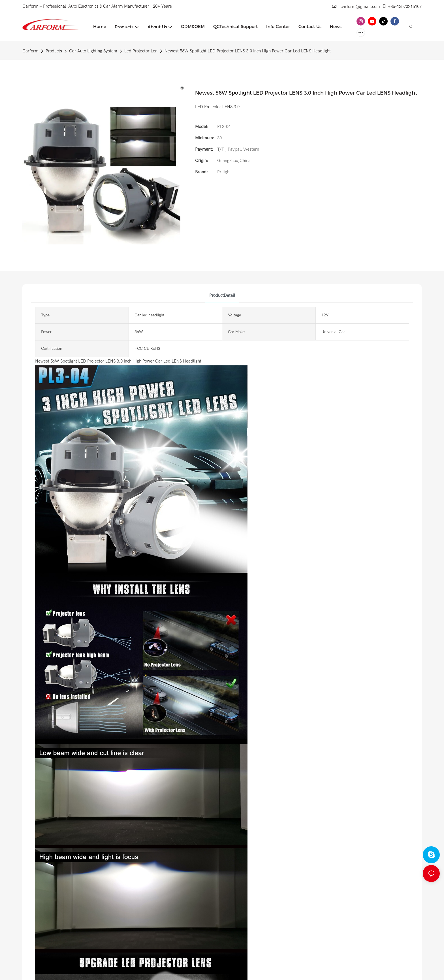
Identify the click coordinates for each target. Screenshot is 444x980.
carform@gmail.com (356, 7)
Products (54, 51)
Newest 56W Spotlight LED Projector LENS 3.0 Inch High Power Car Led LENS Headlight (248, 51)
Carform (30, 51)
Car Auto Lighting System (93, 51)
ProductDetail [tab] (222, 295)
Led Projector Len (141, 51)
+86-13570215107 (402, 7)
